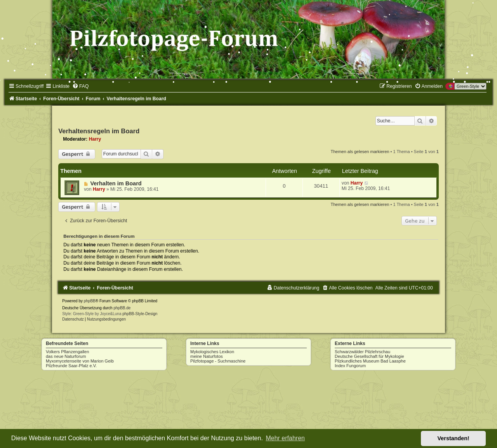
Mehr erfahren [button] (285, 438)
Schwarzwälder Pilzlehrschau (362, 352)
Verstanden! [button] (454, 438)
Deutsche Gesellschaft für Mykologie (369, 356)
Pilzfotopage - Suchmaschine (218, 361)
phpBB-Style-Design (140, 314)
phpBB (90, 301)
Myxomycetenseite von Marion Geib (80, 361)
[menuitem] (80, 86)
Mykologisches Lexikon (212, 352)
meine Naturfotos (207, 356)
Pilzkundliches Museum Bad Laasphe (370, 361)
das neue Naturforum (66, 356)
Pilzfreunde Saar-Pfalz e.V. (71, 366)
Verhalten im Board (116, 183)
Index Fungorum (350, 366)
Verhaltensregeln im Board (99, 131)
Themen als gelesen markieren (360, 152)
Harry (95, 139)
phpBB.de (122, 308)
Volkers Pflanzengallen (67, 352)
